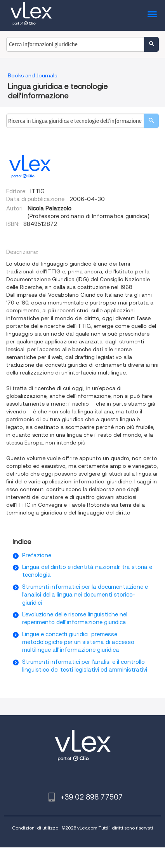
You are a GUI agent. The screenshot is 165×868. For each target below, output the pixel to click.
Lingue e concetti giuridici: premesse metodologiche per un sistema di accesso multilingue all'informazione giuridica (78, 642)
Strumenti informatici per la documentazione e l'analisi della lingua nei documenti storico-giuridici (85, 595)
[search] (151, 121)
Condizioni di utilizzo (35, 828)
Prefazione (37, 555)
